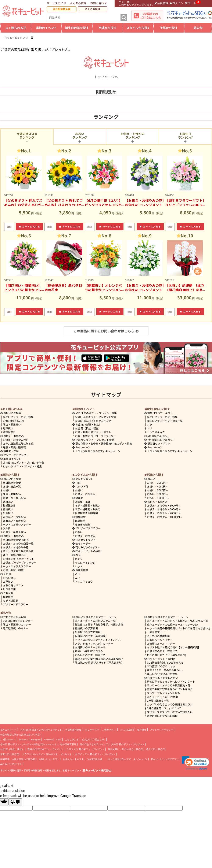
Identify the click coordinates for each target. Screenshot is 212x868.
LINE (59, 739)
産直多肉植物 (83, 524)
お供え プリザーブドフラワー (20, 562)
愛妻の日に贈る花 (10, 754)
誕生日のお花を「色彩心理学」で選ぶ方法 (99, 624)
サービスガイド (56, 3)
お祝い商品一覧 (12, 486)
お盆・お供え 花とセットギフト (93, 432)
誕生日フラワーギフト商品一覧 (165, 421)
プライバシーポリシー (161, 730)
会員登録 (161, 3)
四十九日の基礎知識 (158, 636)
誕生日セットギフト (157, 443)
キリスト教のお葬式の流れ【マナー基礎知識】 (174, 647)
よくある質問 (78, 3)
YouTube (48, 739)
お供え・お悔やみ (14, 436)
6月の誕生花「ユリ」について (164, 708)
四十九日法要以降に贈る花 (18, 443)
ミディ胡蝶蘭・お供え (88, 509)
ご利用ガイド (109, 730)
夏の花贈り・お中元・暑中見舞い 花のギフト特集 (102, 443)
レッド (79, 566)
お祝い (7, 490)
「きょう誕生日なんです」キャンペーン (98, 451)
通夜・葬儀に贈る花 (14, 447)
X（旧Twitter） (8, 739)
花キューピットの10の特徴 (162, 697)
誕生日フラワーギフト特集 (18, 417)
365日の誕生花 (95, 759)
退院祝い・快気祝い (14, 517)
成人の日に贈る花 (155, 749)
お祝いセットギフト (49, 759)
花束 (76, 483)
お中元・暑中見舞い (14, 532)
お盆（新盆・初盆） (14, 570)
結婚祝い (8, 509)
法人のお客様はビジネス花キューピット (41, 730)
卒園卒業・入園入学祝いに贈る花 (18, 759)
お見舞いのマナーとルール (90, 647)
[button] (196, 763)
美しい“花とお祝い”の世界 (162, 674)
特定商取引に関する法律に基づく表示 (20, 735)
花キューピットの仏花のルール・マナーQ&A (172, 624)
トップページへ (106, 74)
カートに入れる (29, 227)
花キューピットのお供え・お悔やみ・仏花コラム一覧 (177, 621)
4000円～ (158, 486)
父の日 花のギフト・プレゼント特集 (24, 462)
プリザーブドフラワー (15, 455)
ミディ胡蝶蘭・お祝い (88, 505)
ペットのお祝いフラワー (17, 524)
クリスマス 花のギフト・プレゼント (85, 749)
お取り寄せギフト (13, 585)
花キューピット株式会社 (97, 770)
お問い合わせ (98, 3)
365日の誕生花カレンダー (18, 621)
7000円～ (158, 494)
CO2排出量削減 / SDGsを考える (165, 662)
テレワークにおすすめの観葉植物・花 (169, 685)
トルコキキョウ (156, 432)
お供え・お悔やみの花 (16, 440)
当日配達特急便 (62, 9)
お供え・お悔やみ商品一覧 (18, 543)
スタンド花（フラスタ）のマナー (94, 643)
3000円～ (158, 483)
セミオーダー (82, 543)
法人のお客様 (93, 9)
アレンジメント (83, 479)
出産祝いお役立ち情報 (88, 632)
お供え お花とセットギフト (19, 559)
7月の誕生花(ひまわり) (159, 440)
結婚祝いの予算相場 (86, 628)
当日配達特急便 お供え (16, 540)
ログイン (177, 3)
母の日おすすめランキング (94, 744)
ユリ (150, 428)
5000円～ (158, 490)
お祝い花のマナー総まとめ (90, 655)
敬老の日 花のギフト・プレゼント (45, 749)
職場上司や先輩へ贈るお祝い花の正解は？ (99, 659)
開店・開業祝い (12, 424)
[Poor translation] (15, 802)
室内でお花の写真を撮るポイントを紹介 (170, 689)
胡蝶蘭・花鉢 (10, 451)
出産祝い (8, 513)
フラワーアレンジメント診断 (164, 693)
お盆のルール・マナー (160, 640)
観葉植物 (8, 597)
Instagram (36, 739)
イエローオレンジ (85, 562)
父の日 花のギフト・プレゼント (128, 744)
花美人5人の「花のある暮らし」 (166, 670)
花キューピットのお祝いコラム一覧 (95, 621)
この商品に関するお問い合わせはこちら (106, 331)
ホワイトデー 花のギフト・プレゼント (95, 754)
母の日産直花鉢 (68, 744)
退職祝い (8, 428)
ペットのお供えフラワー (17, 566)
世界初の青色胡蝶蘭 (86, 513)
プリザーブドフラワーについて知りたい (170, 712)
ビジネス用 (9, 589)
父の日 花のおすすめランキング (93, 421)
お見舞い (8, 581)
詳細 (9, 227)
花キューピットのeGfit (87, 551)
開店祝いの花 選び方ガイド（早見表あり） (99, 662)
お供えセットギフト (73, 759)
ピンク (79, 559)
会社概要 (142, 730)
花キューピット (8, 730)
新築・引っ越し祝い (14, 498)
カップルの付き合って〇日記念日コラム (170, 704)
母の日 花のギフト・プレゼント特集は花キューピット (28, 744)
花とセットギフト (84, 540)
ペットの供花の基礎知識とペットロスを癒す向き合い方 (179, 628)
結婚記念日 (9, 432)
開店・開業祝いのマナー (17, 624)
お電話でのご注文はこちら (151, 16)
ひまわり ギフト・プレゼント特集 (22, 466)
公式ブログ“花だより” (94, 739)
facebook (23, 739)
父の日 (7, 528)
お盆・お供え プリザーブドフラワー (96, 436)
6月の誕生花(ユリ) (13, 421)
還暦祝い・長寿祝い (14, 521)
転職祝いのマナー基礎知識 (90, 636)
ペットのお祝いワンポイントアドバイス (98, 640)
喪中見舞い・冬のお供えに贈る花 (125, 749)
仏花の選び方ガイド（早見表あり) (166, 655)
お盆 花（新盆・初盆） (88, 428)
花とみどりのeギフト (86, 547)
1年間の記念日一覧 (158, 700)
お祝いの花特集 (12, 413)
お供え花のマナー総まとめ (162, 651)
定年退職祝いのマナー (16, 628)
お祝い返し (9, 578)
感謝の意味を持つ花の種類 (162, 716)
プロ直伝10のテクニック (161, 666)
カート (191, 3)
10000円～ (158, 498)
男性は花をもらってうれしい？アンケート (171, 681)
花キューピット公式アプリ (165, 759)
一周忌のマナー (156, 632)
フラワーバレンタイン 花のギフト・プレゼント (47, 754)
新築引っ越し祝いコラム (89, 651)
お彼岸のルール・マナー (161, 643)
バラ (150, 424)
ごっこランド (72, 739)
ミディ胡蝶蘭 (10, 600)
